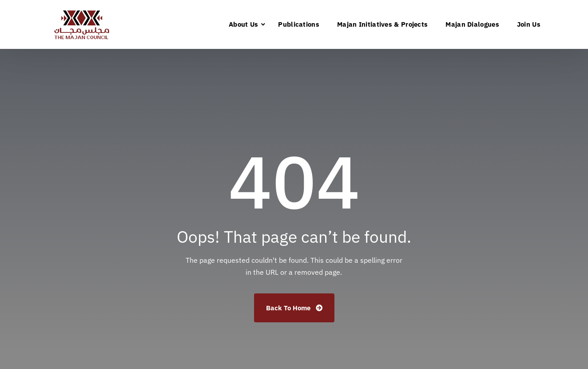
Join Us (529, 24)
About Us (243, 24)
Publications (299, 24)
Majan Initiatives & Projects (382, 24)
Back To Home (294, 308)
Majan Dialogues (472, 24)
